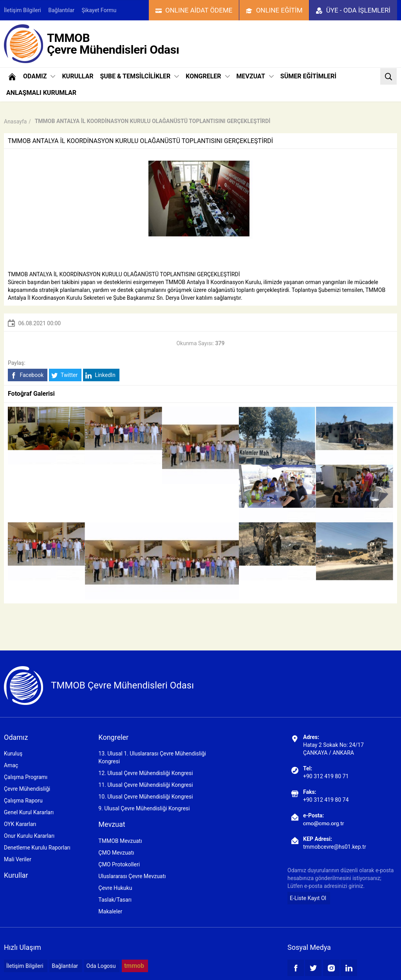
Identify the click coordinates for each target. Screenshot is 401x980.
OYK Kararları (20, 824)
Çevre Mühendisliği (27, 789)
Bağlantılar (61, 10)
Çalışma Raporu (23, 801)
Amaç (11, 765)
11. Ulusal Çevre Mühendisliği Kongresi (145, 785)
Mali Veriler (18, 859)
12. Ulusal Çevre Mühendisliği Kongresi (145, 773)
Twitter (64, 375)
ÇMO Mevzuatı (116, 853)
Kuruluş (13, 754)
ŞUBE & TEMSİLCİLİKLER (139, 76)
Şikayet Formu (99, 10)
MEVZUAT (255, 76)
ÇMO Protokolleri (119, 864)
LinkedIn (100, 375)
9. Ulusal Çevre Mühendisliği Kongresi (144, 808)
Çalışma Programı (26, 777)
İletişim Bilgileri (23, 10)
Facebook (27, 375)
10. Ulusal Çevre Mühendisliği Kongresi (145, 797)
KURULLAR (78, 76)
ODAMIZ (39, 76)
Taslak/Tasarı (115, 900)
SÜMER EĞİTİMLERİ (308, 76)
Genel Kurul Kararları (29, 812)
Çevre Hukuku (115, 888)
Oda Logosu (101, 966)
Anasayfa (15, 121)
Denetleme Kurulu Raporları (37, 848)
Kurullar (16, 875)
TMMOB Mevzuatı (120, 841)
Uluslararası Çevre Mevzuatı (132, 876)
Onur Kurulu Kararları (29, 836)
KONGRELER (208, 76)
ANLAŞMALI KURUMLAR (41, 93)
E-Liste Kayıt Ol (308, 898)
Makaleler (110, 911)
